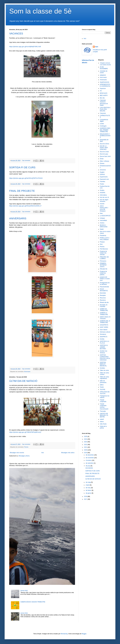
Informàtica (103, 195)
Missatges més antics (68, 453)
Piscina (26, 447)
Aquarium (103, 88)
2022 (86, 445)
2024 (86, 439)
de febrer (89, 490)
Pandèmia (103, 236)
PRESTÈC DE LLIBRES (104, 258)
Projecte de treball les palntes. (103, 273)
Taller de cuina (104, 370)
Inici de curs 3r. (105, 197)
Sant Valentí (104, 330)
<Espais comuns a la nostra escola (105, 64)
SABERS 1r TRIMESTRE (104, 314)
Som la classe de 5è (40, 11)
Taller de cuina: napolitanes (105, 378)
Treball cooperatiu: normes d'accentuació (104, 406)
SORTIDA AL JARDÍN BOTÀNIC (104, 347)
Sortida (102, 339)
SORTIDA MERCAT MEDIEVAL (103, 364)
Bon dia (102, 98)
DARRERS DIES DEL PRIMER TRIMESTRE (105, 130)
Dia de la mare (104, 152)
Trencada (103, 411)
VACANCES (16, 34)
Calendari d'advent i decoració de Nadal (104, 103)
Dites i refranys (105, 161)
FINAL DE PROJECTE (22, 191)
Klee (101, 213)
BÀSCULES (104, 93)
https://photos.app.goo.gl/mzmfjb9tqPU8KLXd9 (25, 47)
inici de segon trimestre (104, 200)
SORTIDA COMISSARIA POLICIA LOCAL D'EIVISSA (105, 358)
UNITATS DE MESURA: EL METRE (104, 415)
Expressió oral (104, 179)
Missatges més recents (17, 453)
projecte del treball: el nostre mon (105, 279)
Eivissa (102, 163)
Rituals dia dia (104, 302)
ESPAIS (102, 175)
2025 (86, 436)
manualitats (103, 220)
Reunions (103, 300)
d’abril (88, 485)
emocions (103, 170)
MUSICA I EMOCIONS (104, 226)
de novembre (90, 458)
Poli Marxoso (104, 249)
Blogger (84, 634)
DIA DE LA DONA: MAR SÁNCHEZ (104, 148)
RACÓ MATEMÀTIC (104, 290)
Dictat (102, 159)
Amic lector (103, 77)
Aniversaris (27, 372)
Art (101, 91)
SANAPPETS (104, 325)
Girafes (102, 190)
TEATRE (103, 390)
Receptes (103, 295)
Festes (102, 184)
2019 (86, 453)
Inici (43, 453)
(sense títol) (24, 591)
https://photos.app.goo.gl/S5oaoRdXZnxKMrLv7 (25, 206)
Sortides (102, 368)
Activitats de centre (104, 72)
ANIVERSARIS (18, 218)
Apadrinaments (105, 82)
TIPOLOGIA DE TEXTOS (105, 393)
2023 (86, 442)
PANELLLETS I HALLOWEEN (105, 239)
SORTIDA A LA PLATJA (105, 342)
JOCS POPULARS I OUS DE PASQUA (104, 208)
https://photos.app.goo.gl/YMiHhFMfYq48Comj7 (25, 432)
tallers (102, 385)
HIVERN (103, 193)
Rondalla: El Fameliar (104, 306)
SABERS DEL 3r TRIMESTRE (105, 322)
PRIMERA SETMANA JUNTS (103, 265)
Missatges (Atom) (24, 456)
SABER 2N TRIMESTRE (104, 310)
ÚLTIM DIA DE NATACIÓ (23, 381)
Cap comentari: (26, 160)
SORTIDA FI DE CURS (22, 167)
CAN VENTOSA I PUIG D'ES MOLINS (105, 109)
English (102, 172)
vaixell (102, 419)
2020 (86, 450)
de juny (88, 466)
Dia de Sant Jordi (105, 156)
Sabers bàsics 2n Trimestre (105, 318)
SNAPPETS (104, 337)
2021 (86, 447)
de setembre (90, 463)
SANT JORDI (104, 327)
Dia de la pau (104, 154)
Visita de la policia (103, 427)
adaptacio (103, 75)
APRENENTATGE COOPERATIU (105, 85)
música (102, 223)
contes (102, 124)
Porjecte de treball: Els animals (103, 253)
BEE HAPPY (104, 96)
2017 (86, 499)
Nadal (102, 229)
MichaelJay (64, 634)
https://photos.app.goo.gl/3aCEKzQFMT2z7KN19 (26, 178)
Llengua (102, 218)
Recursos (103, 298)
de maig (88, 482)
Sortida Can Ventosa (104, 352)
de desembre (90, 455)
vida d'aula (103, 424)
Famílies (103, 182)
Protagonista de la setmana (105, 284)
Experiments (104, 177)
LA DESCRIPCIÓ (105, 216)
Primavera (103, 261)
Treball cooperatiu (103, 401)
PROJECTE (104, 269)
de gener (89, 493)
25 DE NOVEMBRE (104, 68)
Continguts (103, 126)
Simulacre (103, 334)
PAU (101, 244)
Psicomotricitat (104, 287)
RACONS (103, 293)
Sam (97, 47)
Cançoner (103, 113)
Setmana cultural (105, 332)
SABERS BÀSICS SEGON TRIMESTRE (33, 602)
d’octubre (89, 460)
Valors (102, 422)
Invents (102, 204)
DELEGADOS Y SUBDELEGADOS (105, 136)
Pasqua (102, 242)
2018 (86, 496)
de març (88, 488)
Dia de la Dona (104, 144)
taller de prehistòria (103, 382)
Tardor (102, 387)
